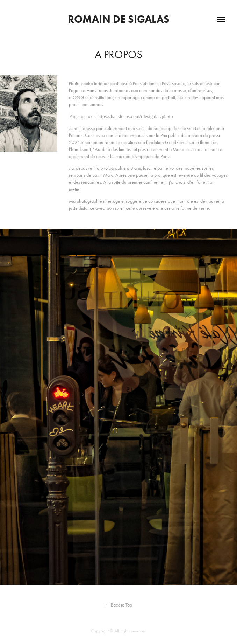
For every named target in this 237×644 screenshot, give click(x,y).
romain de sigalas (119, 19)
